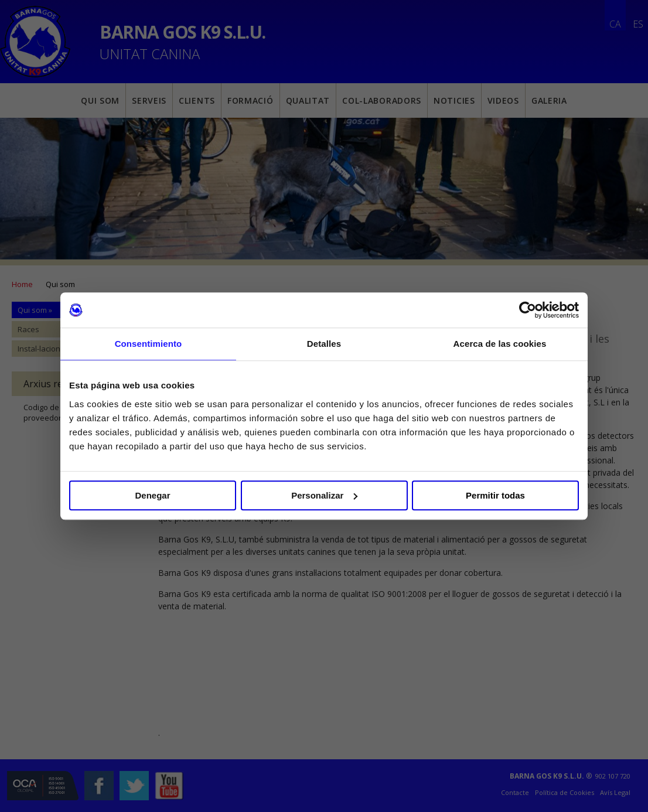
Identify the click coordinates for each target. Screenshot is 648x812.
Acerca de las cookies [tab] (500, 344)
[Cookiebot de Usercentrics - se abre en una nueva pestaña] (528, 310)
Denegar (152, 495)
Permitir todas (495, 495)
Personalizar (324, 495)
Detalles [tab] (324, 344)
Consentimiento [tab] (149, 344)
